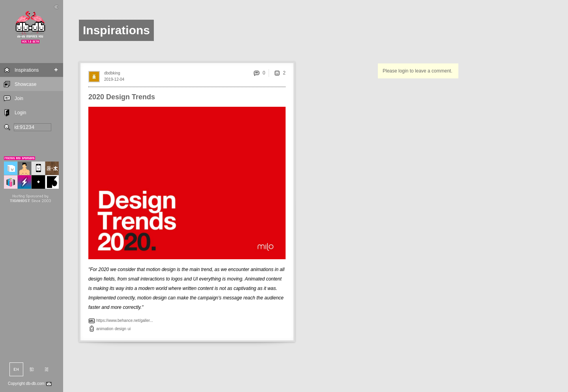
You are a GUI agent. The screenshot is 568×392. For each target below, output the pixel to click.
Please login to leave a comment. (418, 71)
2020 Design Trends (122, 97)
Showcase (25, 84)
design (121, 329)
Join (19, 98)
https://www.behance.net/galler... (125, 320)
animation (105, 329)
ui (129, 329)
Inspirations (27, 70)
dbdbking (112, 73)
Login (20, 113)
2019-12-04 (114, 79)
